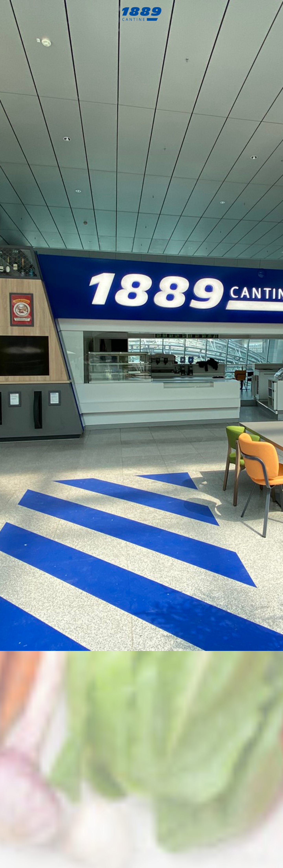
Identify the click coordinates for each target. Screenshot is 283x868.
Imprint (232, 860)
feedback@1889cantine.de (219, 818)
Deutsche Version (266, 860)
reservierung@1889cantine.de (201, 813)
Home (223, 860)
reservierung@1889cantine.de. (188, 354)
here (174, 612)
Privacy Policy (246, 860)
